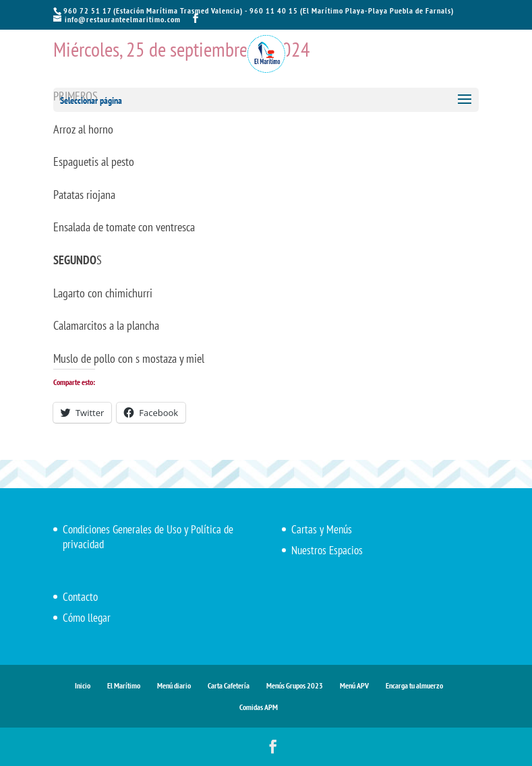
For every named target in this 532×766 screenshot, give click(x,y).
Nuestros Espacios (327, 550)
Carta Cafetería (229, 685)
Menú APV (354, 685)
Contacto (80, 597)
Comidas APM (259, 707)
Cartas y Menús (322, 529)
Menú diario (174, 685)
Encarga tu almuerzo (414, 685)
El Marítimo (124, 685)
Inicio (83, 685)
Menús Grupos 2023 (295, 685)
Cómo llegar (87, 618)
